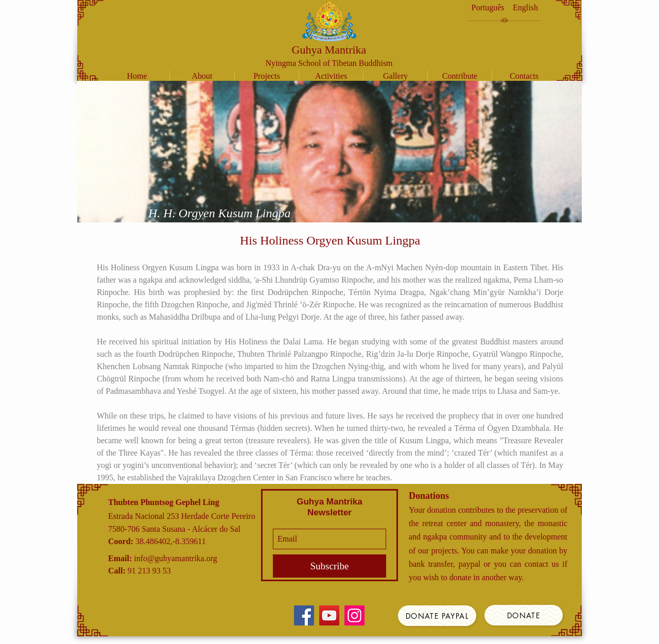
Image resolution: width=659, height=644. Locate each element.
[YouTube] (329, 615)
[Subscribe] (329, 566)
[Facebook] (304, 615)
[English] (525, 8)
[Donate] (524, 615)
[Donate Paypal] (437, 616)
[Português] (488, 8)
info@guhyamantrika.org (176, 558)
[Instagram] (354, 615)
